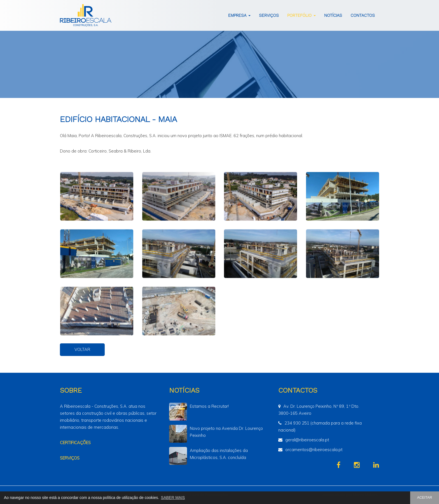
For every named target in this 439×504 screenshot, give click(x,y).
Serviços (269, 15)
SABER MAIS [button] (173, 498)
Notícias (333, 15)
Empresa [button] (239, 15)
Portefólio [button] (302, 15)
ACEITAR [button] (425, 498)
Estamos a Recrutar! (209, 406)
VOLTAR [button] (82, 349)
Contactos (363, 15)
